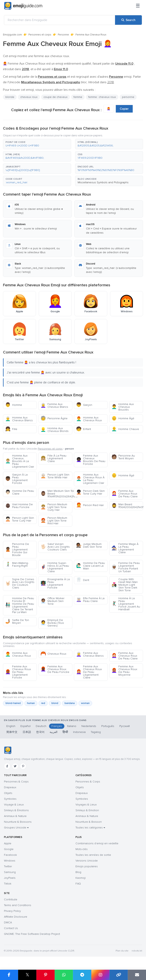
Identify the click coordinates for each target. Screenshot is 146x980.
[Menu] (138, 6)
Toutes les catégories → (90, 828)
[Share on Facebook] (9, 975)
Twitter (8, 866)
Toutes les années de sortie (93, 855)
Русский (125, 726)
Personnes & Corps (16, 782)
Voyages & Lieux (86, 805)
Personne (63, 35)
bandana (70, 703)
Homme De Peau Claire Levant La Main (90, 566)
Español (26, 726)
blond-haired (13, 703)
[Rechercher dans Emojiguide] (60, 20)
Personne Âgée (54, 418)
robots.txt (137, 951)
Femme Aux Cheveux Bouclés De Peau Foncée (91, 460)
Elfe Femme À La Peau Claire (90, 600)
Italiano (72, 726)
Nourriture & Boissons (18, 822)
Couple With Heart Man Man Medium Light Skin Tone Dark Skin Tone (125, 585)
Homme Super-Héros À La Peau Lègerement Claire (55, 567)
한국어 (40, 732)
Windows (10, 861)
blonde (10, 97)
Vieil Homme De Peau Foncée (19, 506)
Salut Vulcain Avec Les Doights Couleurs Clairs (55, 547)
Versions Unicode (87, 861)
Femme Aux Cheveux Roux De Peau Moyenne (124, 671)
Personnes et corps (40, 35)
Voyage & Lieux (14, 805)
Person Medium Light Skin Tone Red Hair (54, 521)
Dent (83, 580)
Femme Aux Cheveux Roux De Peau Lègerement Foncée (18, 672)
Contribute (11, 899)
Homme (14, 405)
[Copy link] (119, 975)
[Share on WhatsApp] (64, 975)
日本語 (27, 732)
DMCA (8, 922)
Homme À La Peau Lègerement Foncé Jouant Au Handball (126, 604)
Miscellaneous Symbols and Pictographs (103, 182)
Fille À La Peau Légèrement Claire (53, 458)
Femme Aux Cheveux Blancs (54, 405)
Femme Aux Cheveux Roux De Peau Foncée (55, 669)
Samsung (10, 872)
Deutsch (41, 726)
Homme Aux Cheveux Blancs (19, 419)
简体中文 (12, 732)
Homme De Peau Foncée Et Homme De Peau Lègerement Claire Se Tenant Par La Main (20, 605)
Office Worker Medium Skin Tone (52, 601)
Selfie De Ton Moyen (17, 621)
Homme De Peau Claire (20, 492)
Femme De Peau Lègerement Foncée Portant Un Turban (126, 567)
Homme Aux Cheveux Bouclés (123, 407)
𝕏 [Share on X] (27, 975)
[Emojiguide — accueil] (8, 750)
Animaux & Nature (15, 816)
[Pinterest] (23, 766)
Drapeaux (10, 787)
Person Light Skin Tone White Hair (55, 476)
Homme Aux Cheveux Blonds (55, 430)
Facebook (10, 855)
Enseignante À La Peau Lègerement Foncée (55, 583)
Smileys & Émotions (16, 810)
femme (78, 97)
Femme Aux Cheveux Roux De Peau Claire (125, 494)
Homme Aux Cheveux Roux (89, 419)
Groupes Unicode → (16, 828)
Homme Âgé (123, 418)
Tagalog (96, 732)
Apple (8, 843)
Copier (124, 109)
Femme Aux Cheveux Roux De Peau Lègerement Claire (89, 672)
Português (108, 726)
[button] (37, 144)
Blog (78, 872)
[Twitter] (15, 766)
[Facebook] (7, 766)
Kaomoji (81, 878)
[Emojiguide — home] (23, 6)
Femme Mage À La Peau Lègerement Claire (125, 548)
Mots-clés (82, 849)
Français (57, 726)
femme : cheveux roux (102, 97)
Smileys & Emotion (87, 810)
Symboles (10, 799)
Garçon (84, 405)
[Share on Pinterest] (45, 975)
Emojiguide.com (12, 35)
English (11, 726)
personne (128, 97)
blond (55, 703)
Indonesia (79, 732)
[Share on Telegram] (82, 975)
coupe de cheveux (56, 97)
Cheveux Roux (53, 654)
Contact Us (11, 928)
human (31, 703)
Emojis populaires (87, 866)
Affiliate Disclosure (16, 917)
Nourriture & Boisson (89, 822)
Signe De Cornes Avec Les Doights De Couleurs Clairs (20, 583)
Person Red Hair (90, 505)
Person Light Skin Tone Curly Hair (20, 519)
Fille (11, 429)
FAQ (78, 884)
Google (9, 849)
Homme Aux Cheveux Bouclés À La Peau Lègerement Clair (20, 461)
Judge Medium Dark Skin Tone (89, 545)
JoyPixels (10, 878)
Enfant (84, 429)
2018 (111, 82)
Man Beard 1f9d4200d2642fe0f (127, 506)
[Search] (128, 20)
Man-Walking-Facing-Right (17, 564)
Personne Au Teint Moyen (123, 457)
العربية (54, 732)
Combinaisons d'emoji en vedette (97, 843)
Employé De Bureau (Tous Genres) (52, 623)
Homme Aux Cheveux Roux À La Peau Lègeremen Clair (90, 479)
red (43, 703)
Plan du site (122, 951)
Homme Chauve (125, 429)
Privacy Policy (12, 911)
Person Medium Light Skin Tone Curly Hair (54, 507)
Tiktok (8, 884)
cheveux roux (29, 97)
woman (85, 703)
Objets (8, 793)
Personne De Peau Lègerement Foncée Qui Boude (17, 550)
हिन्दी (65, 732)
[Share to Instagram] (100, 975)
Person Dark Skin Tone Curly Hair (90, 492)
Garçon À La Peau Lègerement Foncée (16, 479)
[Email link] (137, 975)
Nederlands (89, 726)
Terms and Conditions (18, 905)
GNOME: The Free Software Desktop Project (32, 934)
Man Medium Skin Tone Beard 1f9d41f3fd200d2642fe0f (56, 494)
